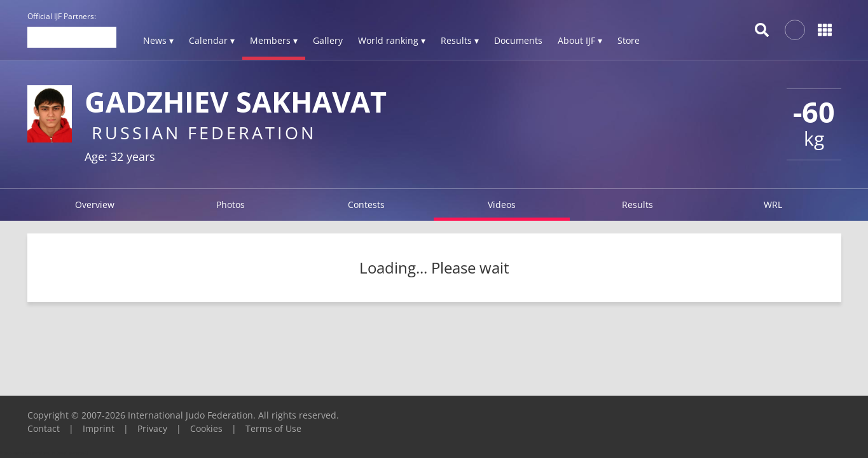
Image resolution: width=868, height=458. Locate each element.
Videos (502, 205)
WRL (773, 205)
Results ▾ (460, 40)
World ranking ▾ (392, 40)
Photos (231, 205)
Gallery (328, 40)
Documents (518, 40)
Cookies (206, 428)
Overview (95, 205)
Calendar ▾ (212, 40)
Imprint (99, 428)
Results (637, 205)
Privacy (152, 428)
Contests (366, 205)
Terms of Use (273, 428)
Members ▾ (274, 40)
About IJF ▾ (580, 40)
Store (629, 40)
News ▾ (158, 40)
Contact (44, 428)
